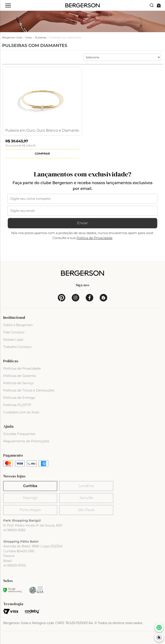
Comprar (42, 153)
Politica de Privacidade (95, 238)
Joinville (86, 498)
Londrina (86, 486)
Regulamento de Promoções (26, 441)
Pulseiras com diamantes (65, 37)
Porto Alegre (30, 510)
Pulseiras (41, 37)
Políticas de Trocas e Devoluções (29, 390)
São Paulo (86, 510)
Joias (29, 37)
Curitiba (30, 486)
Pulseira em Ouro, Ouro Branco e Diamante (42, 131)
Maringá (30, 498)
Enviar (82, 223)
